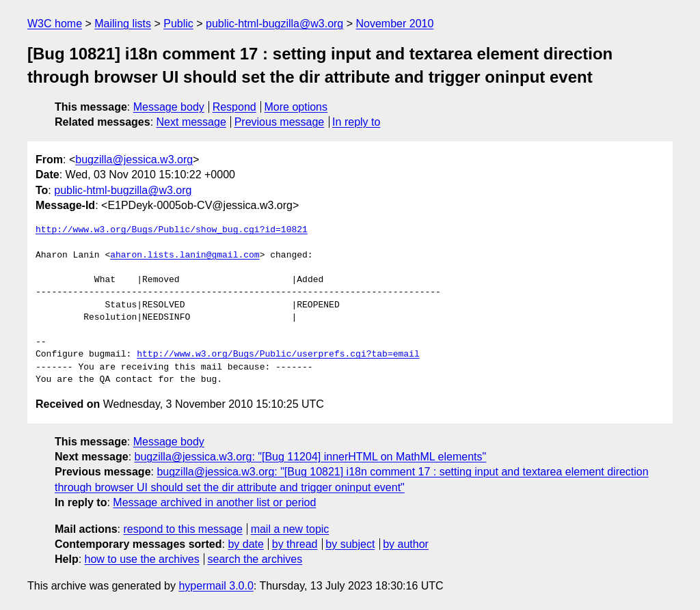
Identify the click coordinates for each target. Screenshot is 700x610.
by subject (350, 544)
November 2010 (395, 24)
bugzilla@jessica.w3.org (134, 160)
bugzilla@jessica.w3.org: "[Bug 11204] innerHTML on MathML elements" (311, 457)
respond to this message (183, 529)
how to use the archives (142, 559)
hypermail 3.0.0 (216, 586)
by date (245, 544)
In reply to (356, 122)
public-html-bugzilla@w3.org (274, 24)
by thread (295, 544)
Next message (191, 122)
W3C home (55, 24)
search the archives (255, 559)
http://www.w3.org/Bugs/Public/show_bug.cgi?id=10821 (172, 230)
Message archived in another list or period (214, 502)
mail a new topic (290, 529)
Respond (234, 107)
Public (178, 24)
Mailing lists (123, 24)
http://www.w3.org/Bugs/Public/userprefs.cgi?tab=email (278, 355)
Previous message (280, 122)
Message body (169, 107)
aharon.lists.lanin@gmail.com (185, 255)
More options (296, 107)
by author (406, 544)
